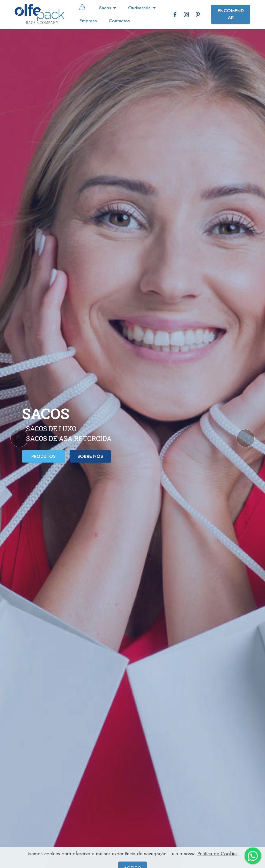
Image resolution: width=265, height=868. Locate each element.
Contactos (119, 21)
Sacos (105, 8)
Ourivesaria (139, 8)
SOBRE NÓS (90, 456)
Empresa (88, 21)
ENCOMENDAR (231, 14)
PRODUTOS (43, 456)
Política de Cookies (217, 860)
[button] (19, 438)
